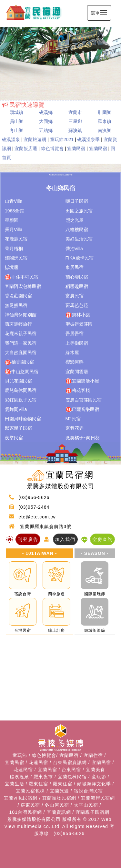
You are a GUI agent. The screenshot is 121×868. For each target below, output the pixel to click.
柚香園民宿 (19, 362)
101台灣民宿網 (26, 812)
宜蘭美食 (96, 770)
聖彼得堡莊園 (79, 324)
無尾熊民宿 (16, 305)
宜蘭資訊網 (59, 812)
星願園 (12, 220)
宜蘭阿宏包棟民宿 (23, 286)
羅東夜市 (43, 777)
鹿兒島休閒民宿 (21, 390)
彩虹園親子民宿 (21, 400)
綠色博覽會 (52, 148)
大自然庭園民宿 (21, 352)
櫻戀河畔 (75, 362)
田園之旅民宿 (79, 211)
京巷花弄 (75, 428)
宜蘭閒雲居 (77, 372)
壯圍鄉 (105, 112)
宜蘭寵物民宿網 (59, 798)
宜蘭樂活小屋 (82, 381)
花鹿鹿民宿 (16, 239)
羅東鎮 (105, 121)
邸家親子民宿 (18, 428)
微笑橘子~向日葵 (83, 438)
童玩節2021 (62, 139)
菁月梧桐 (14, 249)
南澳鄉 (105, 130)
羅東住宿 (38, 784)
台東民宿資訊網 (70, 762)
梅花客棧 (78, 391)
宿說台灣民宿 (88, 791)
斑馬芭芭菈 (77, 305)
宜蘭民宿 (76, 148)
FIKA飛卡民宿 (80, 258)
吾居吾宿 (75, 333)
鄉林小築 (78, 315)
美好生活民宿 (79, 239)
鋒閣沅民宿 (16, 258)
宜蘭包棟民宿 (72, 777)
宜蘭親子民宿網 (92, 812)
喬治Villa (74, 249)
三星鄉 (75, 121)
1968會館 (14, 211)
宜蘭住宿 (93, 755)
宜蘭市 (75, 112)
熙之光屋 (75, 220)
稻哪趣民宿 (77, 286)
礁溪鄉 (46, 112)
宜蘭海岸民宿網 (98, 798)
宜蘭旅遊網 (35, 139)
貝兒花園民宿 (18, 381)
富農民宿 (75, 296)
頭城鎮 (16, 112)
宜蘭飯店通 (26, 148)
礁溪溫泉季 (88, 139)
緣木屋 (72, 352)
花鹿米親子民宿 (21, 333)
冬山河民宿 (57, 805)
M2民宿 (73, 419)
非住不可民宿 (22, 277)
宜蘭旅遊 (59, 791)
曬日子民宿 (77, 201)
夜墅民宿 (14, 438)
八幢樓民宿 (77, 230)
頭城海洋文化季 (94, 784)
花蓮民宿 (38, 762)
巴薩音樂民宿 (82, 410)
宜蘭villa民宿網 (21, 798)
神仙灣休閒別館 (21, 315)
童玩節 (20, 755)
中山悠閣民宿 (22, 372)
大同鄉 (46, 121)
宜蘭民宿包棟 (30, 791)
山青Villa (14, 201)
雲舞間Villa (16, 409)
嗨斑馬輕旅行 (18, 324)
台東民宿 (71, 770)
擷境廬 (12, 267)
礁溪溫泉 (11, 139)
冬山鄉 (16, 130)
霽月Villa (14, 230)
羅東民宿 (30, 805)
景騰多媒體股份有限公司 (34, 819)
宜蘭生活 (15, 784)
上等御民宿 (77, 343)
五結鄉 (46, 130)
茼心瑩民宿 (77, 277)
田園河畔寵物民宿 (23, 419)
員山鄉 (16, 121)
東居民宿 (75, 267)
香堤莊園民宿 (18, 296)
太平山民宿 (86, 805)
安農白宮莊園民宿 (84, 400)
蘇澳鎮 (75, 130)
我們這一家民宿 (21, 343)
